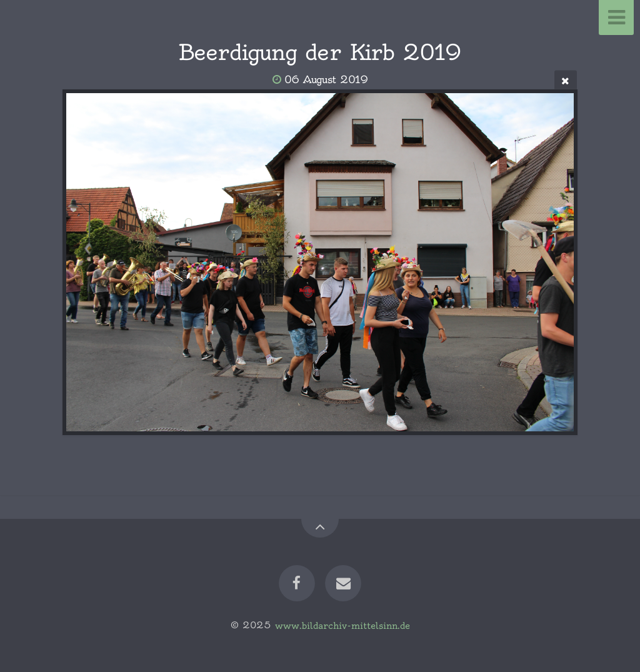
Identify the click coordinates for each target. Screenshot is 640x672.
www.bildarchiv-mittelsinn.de (342, 625)
